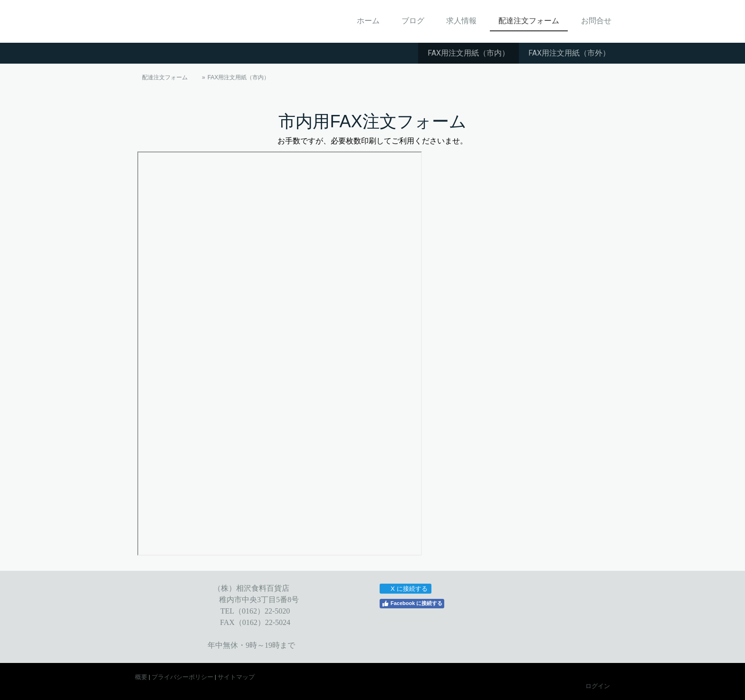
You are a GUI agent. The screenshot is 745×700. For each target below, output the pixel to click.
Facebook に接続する (412, 604)
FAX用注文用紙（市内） (468, 53)
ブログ (413, 21)
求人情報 (461, 21)
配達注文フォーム (529, 21)
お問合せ (596, 21)
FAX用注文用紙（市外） (569, 53)
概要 (141, 677)
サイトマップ (236, 677)
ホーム (368, 21)
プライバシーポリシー (182, 677)
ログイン (598, 686)
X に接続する (405, 589)
